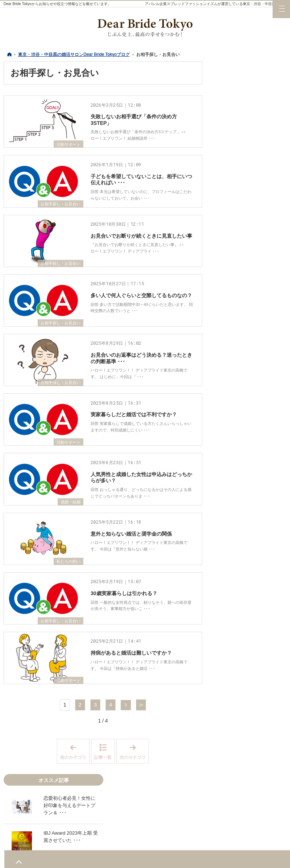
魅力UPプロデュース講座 (250, 488)
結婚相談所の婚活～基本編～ (251, 697)
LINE (272, 735)
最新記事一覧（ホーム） (249, 377)
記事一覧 (103, 833)
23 (230, 334)
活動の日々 (233, 539)
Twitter (228, 735)
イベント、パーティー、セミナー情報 (251, 521)
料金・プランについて (246, 583)
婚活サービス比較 (241, 568)
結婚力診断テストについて (251, 473)
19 (260, 327)
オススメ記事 (236, 715)
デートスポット (239, 392)
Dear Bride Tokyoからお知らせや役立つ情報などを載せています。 (57, 4)
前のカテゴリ (75, 827)
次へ (126, 781)
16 (230, 327)
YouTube (257, 735)
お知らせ (231, 664)
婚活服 (228, 407)
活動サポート (67, 151)
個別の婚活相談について (249, 503)
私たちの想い (67, 621)
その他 (228, 679)
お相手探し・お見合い (59, 218)
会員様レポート (239, 553)
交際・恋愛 (233, 634)
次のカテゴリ (134, 827)
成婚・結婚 (70, 554)
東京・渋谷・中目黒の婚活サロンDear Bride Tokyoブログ (191, 858)
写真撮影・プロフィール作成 (251, 601)
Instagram (243, 735)
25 (250, 334)
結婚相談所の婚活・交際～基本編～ (251, 455)
